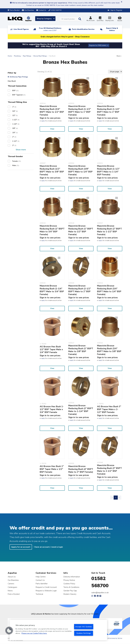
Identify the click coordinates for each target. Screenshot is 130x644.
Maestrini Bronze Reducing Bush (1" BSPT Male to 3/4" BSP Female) (52, 230)
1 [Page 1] (116, 497)
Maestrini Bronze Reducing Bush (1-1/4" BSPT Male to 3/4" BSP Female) (52, 290)
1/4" (15, 133)
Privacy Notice (69, 580)
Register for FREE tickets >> (99, 45)
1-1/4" (16, 124)
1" (14, 107)
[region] (58, 630)
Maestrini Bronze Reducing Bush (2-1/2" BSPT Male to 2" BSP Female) (80, 290)
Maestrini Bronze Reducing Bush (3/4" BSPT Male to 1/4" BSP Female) (109, 290)
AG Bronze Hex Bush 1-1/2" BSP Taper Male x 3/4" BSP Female (52, 409)
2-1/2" (16, 141)
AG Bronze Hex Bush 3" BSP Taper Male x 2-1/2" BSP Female (109, 409)
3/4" (15, 111)
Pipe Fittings (27, 56)
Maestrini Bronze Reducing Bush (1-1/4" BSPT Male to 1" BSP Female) (108, 110)
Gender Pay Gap (70, 591)
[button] (9, 631)
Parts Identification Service (83, 29)
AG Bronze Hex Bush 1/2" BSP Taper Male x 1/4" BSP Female (51, 349)
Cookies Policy (69, 584)
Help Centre (41, 577)
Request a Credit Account (46, 587)
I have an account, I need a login (48, 547)
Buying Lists (110, 19)
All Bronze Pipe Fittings (18, 77)
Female (17, 161)
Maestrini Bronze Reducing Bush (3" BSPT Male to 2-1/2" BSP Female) (109, 470)
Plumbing (17, 56)
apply (43, 121)
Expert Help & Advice (112, 29)
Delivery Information (72, 577)
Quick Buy (100, 19)
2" (14, 137)
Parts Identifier (42, 584)
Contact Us (40, 580)
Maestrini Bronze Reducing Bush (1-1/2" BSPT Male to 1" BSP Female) (80, 110)
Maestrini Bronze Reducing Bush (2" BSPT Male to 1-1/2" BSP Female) (109, 230)
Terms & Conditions (71, 587)
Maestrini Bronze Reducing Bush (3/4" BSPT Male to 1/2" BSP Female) (52, 110)
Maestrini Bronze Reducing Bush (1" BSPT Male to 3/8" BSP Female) (81, 350)
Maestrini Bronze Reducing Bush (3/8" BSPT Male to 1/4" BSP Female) (80, 170)
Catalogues (12, 587)
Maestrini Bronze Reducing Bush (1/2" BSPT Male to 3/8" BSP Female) (52, 170)
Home (10, 56)
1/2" (15, 115)
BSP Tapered (19, 95)
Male (16, 165)
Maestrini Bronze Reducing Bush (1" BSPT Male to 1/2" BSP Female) (81, 230)
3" (14, 145)
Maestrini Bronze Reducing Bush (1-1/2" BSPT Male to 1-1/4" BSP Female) (108, 170)
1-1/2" (16, 120)
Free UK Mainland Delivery (50, 29)
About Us (12, 577)
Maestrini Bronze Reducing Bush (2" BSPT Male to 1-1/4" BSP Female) (81, 410)
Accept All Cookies (84, 627)
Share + (119, 56)
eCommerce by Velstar (115, 638)
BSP (15, 91)
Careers (11, 584)
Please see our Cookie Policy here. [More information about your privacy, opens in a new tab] (34, 633)
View (52, 129)
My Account (91, 19)
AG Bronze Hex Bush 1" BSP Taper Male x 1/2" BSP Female (52, 469)
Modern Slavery (70, 594)
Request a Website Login (46, 591)
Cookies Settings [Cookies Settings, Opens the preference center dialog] (84, 633)
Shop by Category (46, 19)
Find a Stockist (14, 10)
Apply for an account (21, 547)
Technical (39, 594)
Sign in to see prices (50, 118)
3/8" (15, 128)
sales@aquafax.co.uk (100, 593)
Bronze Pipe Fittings (40, 56)
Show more (21, 150)
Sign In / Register (116, 10)
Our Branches (28, 10)
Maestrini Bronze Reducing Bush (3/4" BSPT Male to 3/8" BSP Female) (109, 350)
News (10, 591)
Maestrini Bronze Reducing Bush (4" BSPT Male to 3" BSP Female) (81, 469)
